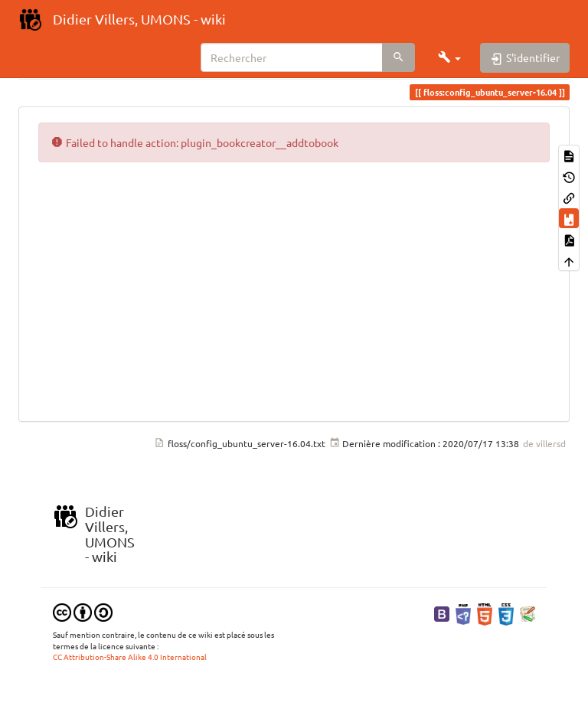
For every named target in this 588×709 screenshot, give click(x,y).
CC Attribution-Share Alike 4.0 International (130, 657)
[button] (449, 57)
